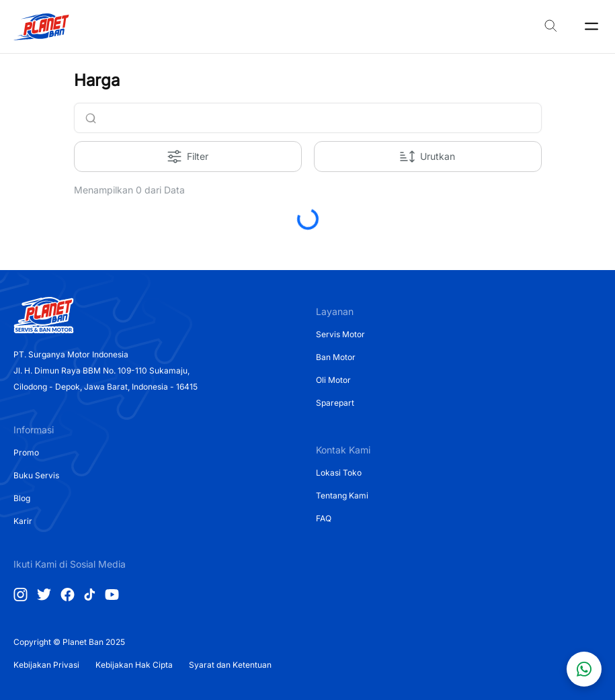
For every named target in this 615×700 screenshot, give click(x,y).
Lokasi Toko (339, 473)
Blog (22, 498)
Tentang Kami (342, 495)
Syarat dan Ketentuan (230, 665)
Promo (26, 452)
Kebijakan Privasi (46, 665)
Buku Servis (36, 475)
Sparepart (335, 403)
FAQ (324, 518)
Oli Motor (333, 380)
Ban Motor (336, 357)
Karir (23, 521)
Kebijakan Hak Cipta (134, 665)
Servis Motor (340, 334)
